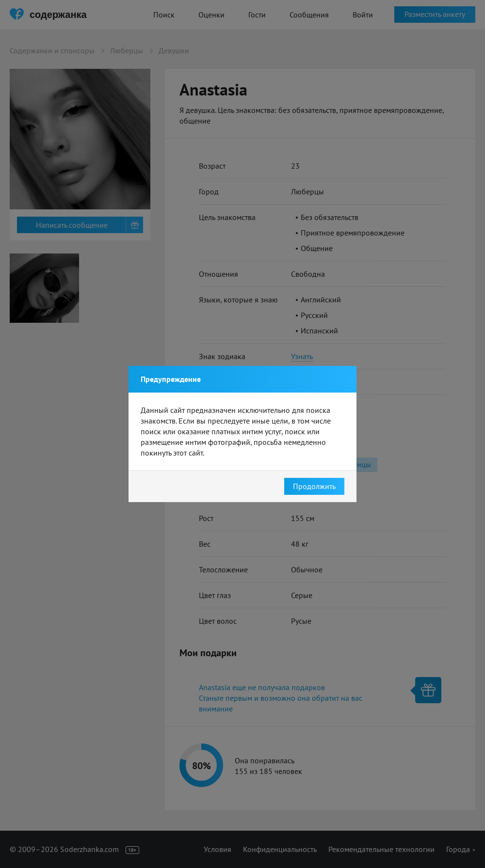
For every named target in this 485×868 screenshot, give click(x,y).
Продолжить (314, 486)
